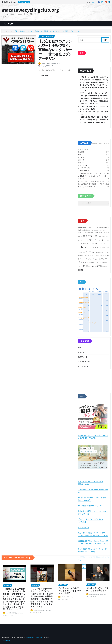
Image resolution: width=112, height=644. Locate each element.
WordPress (30, 638)
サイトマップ (8, 24)
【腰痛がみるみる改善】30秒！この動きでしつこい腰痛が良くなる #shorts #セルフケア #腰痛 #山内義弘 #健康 (94, 120)
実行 (105, 40)
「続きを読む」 (45, 75)
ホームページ (7, 31)
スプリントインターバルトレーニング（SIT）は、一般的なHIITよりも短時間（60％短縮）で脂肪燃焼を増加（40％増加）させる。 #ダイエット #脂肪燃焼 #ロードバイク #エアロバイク (94, 98)
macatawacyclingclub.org (30, 10)
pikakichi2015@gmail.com (51, 63)
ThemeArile (6, 640)
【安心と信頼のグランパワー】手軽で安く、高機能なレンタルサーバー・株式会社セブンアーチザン (47, 31)
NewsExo (39, 638)
